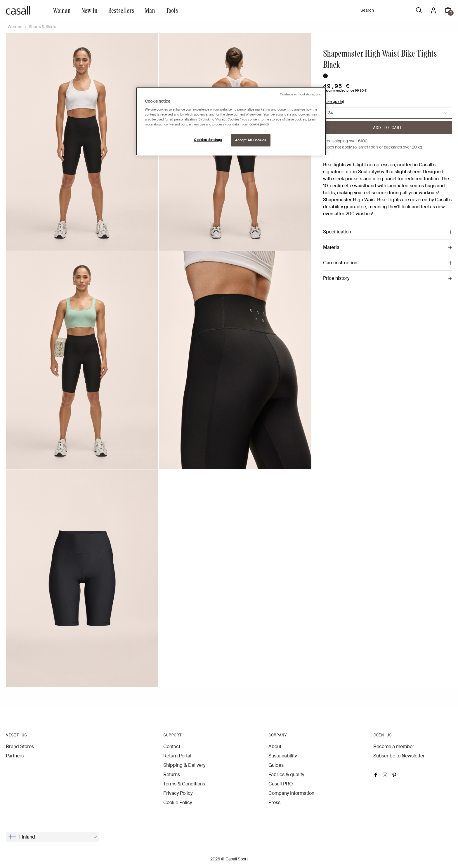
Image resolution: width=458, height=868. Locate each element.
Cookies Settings (208, 140)
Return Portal (177, 756)
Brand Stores (20, 746)
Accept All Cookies (251, 140)
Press (274, 802)
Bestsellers (121, 10)
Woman (62, 10)
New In (89, 10)
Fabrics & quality (286, 774)
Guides (276, 765)
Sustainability (283, 756)
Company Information (291, 793)
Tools (172, 10)
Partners (15, 756)
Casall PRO (281, 784)
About (275, 746)
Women (15, 27)
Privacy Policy (178, 793)
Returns (172, 774)
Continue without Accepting (301, 94)
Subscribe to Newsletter (399, 756)
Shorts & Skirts (42, 27)
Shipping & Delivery (184, 765)
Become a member (394, 746)
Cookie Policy (178, 802)
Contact (172, 746)
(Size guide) (333, 102)
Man (150, 10)
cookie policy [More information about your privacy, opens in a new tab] (259, 124)
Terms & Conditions (184, 784)
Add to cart (387, 128)
